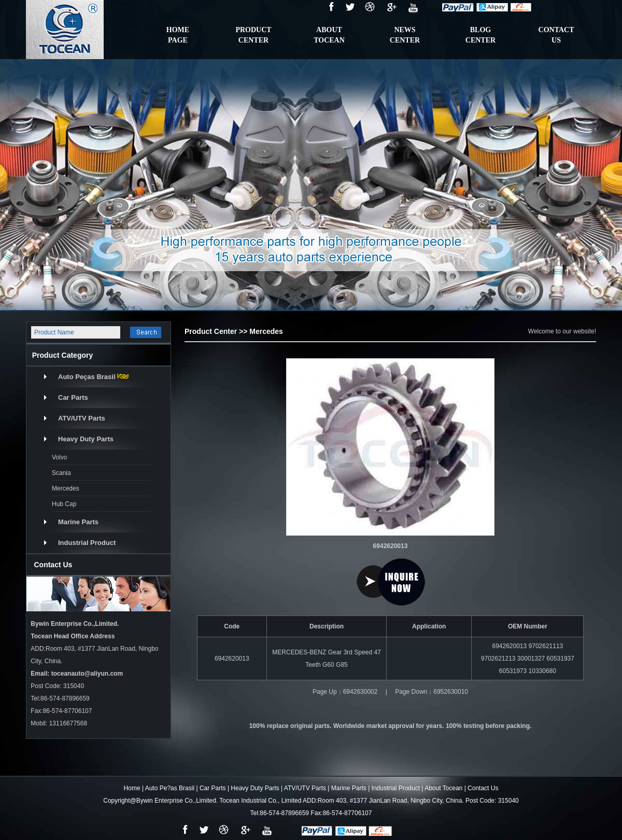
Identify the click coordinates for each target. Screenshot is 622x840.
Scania (61, 473)
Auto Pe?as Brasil (170, 788)
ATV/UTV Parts (82, 418)
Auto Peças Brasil (87, 377)
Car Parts (73, 397)
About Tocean (443, 788)
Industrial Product (87, 543)
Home (132, 788)
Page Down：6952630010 (432, 692)
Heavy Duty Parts (86, 439)
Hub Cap (64, 504)
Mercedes (66, 488)
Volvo (59, 457)
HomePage (178, 35)
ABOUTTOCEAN (329, 35)
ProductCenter (253, 35)
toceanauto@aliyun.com (87, 674)
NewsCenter (405, 35)
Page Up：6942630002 (345, 692)
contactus (556, 35)
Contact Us (483, 788)
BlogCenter (480, 35)
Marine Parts (78, 522)
